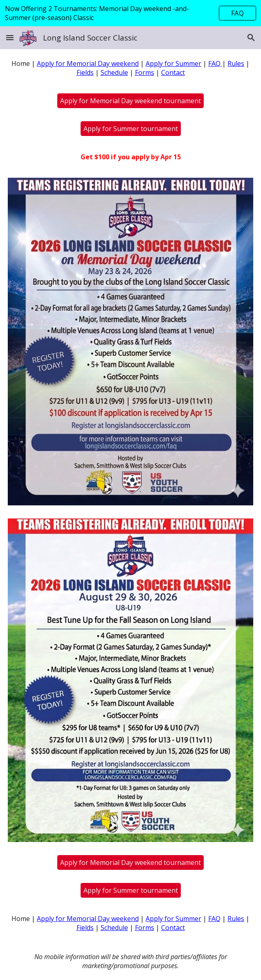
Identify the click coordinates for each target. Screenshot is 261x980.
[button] (10, 37)
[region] (130, 13)
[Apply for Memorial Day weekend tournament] (130, 101)
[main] (131, 68)
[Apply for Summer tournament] (131, 129)
